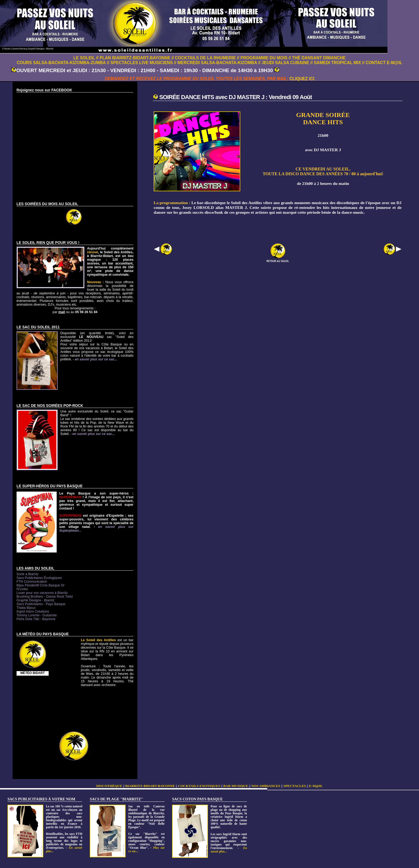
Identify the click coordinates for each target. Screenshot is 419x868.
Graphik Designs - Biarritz (36, 600)
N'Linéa (22, 589)
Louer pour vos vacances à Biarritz (42, 593)
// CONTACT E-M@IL (382, 63)
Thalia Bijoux (26, 608)
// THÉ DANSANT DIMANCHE (317, 58)
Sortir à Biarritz (28, 574)
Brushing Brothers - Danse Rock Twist (45, 597)
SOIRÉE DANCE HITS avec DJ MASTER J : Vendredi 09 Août (236, 97)
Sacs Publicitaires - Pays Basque (41, 604)
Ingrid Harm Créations (33, 612)
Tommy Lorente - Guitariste (37, 615)
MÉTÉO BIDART (32, 673)
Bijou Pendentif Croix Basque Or (41, 585)
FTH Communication (32, 582)
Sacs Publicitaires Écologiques (39, 578)
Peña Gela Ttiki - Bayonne (36, 619)
